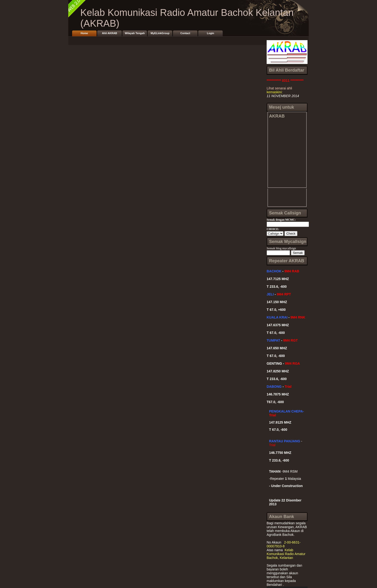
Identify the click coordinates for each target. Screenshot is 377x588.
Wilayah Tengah (135, 33)
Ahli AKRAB (110, 33)
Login (211, 33)
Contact (185, 33)
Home (84, 33)
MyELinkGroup (160, 33)
